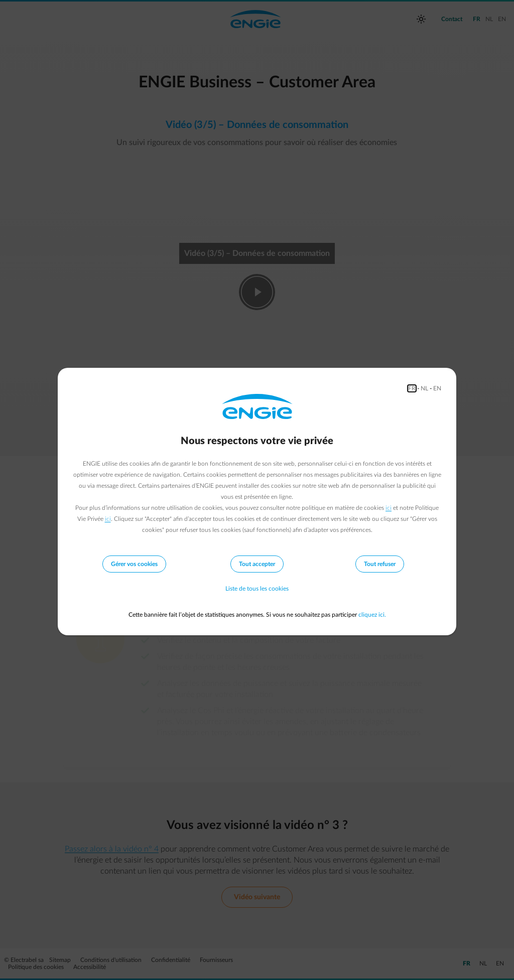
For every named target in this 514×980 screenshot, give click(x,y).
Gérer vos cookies (134, 564)
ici (389, 508)
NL (424, 388)
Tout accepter (257, 564)
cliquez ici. (372, 615)
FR (412, 388)
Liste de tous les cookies (257, 589)
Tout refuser (380, 564)
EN (437, 388)
